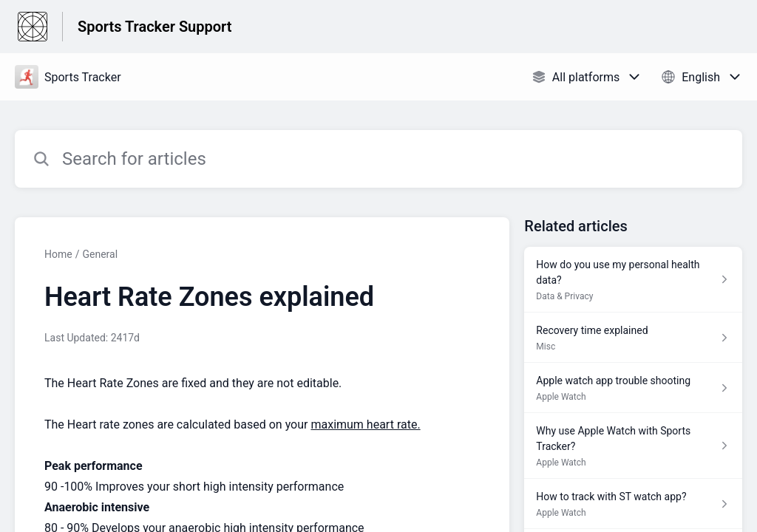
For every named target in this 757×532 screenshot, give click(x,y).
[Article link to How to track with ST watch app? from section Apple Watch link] (633, 504)
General (100, 254)
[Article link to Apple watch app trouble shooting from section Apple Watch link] (633, 388)
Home (58, 254)
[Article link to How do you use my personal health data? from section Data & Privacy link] (633, 280)
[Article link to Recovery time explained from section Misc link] (633, 338)
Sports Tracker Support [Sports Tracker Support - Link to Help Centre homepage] (155, 27)
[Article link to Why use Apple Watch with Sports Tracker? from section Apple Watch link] (633, 446)
